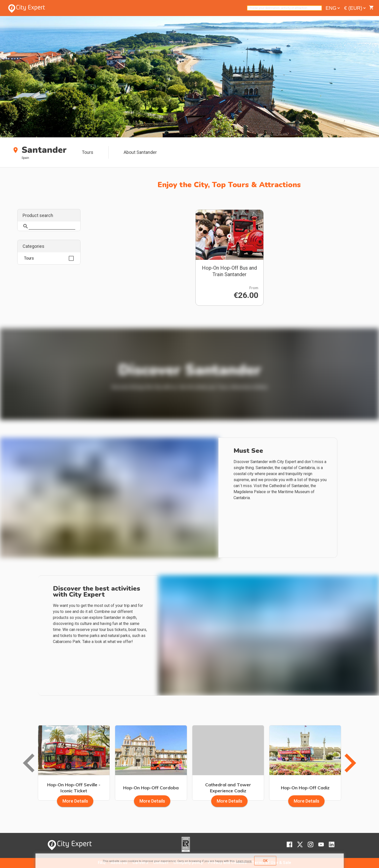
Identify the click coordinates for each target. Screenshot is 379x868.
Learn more (244, 861)
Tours (88, 152)
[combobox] (284, 8)
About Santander (140, 152)
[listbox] (49, 258)
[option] (49, 258)
